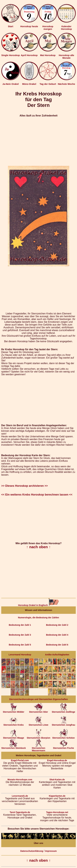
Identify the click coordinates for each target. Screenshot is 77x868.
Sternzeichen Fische (63, 747)
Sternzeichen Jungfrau (63, 724)
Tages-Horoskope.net (57, 812)
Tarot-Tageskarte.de (20, 812)
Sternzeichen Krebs (14, 724)
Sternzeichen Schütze (63, 737)
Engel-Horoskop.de (57, 760)
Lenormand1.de (20, 796)
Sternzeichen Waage (14, 737)
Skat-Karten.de (57, 780)
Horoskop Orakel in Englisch (38, 605)
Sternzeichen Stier (38, 711)
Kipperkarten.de (57, 796)
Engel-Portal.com (20, 760)
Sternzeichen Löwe (38, 724)
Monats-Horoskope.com (20, 780)
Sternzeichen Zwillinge (63, 711)
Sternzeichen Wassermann (38, 748)
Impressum (51, 851)
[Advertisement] (38, 141)
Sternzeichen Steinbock (13, 747)
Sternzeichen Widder (13, 711)
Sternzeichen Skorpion (39, 737)
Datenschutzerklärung (32, 851)
